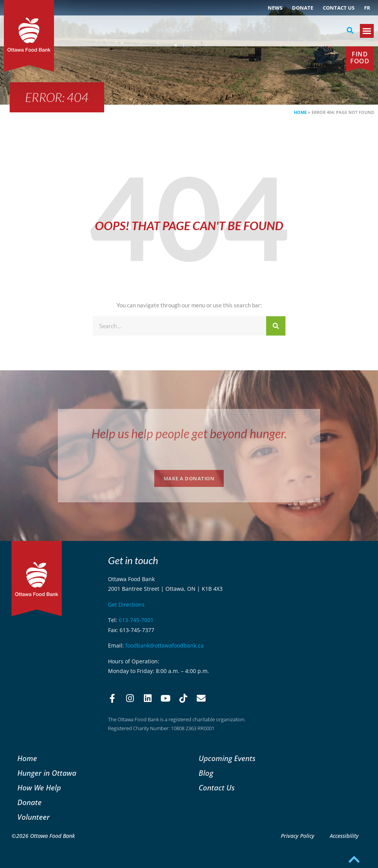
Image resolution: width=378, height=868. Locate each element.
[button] (350, 31)
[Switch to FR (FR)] (367, 8)
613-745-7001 (136, 620)
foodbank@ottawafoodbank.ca (165, 645)
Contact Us (339, 8)
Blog (206, 773)
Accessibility (344, 836)
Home (300, 112)
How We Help (39, 787)
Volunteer (34, 817)
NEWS (275, 8)
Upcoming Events (227, 758)
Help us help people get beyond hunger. (189, 433)
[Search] (276, 326)
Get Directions (126, 604)
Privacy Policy (298, 836)
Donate (303, 8)
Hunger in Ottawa (47, 773)
